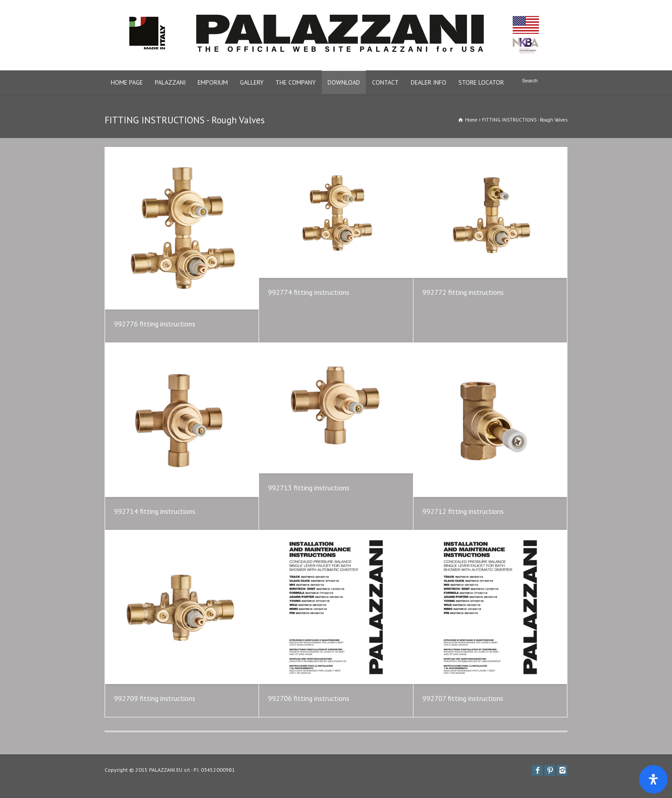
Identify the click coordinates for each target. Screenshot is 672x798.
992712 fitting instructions (463, 511)
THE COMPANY (296, 82)
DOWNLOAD (344, 82)
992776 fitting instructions (155, 324)
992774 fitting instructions (309, 292)
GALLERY (252, 82)
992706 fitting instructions (309, 698)
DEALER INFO (429, 82)
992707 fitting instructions (463, 698)
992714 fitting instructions (155, 511)
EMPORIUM (213, 82)
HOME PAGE (127, 82)
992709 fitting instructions (155, 698)
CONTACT (385, 82)
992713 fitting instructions (309, 488)
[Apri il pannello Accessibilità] (653, 779)
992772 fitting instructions (463, 292)
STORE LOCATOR (481, 82)
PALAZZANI (170, 82)
